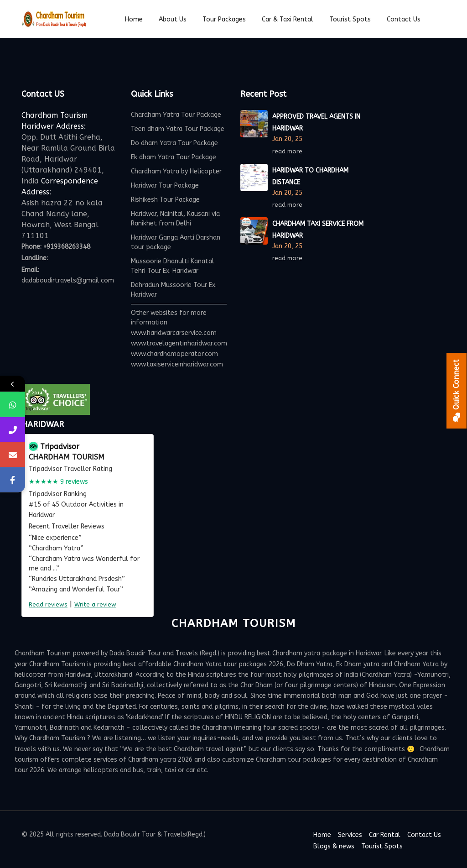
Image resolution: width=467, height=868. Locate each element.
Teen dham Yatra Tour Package (178, 129)
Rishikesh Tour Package (165, 200)
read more (288, 151)
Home (134, 19)
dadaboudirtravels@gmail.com (68, 280)
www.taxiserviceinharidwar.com (177, 364)
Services (350, 835)
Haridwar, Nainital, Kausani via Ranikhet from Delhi (175, 219)
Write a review (95, 604)
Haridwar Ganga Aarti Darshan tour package (176, 242)
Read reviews (48, 604)
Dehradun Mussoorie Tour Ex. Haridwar (174, 290)
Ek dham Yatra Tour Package (174, 157)
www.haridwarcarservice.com (174, 333)
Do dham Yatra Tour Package (174, 143)
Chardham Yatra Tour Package (176, 115)
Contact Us (404, 19)
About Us (173, 19)
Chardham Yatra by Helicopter (176, 171)
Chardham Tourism (67, 457)
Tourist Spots (382, 846)
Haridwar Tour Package (165, 186)
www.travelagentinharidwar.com (179, 343)
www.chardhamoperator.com (174, 354)
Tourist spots (350, 19)
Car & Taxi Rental (288, 19)
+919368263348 (67, 247)
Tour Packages (224, 19)
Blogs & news (334, 846)
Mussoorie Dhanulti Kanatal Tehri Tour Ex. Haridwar (173, 266)
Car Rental (385, 835)
